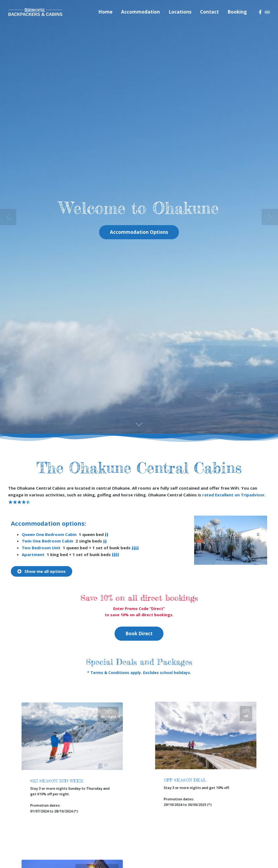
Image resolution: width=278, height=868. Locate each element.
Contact (209, 12)
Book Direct (139, 634)
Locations (180, 12)
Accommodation (140, 12)
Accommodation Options (139, 232)
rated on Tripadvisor (233, 495)
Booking (237, 12)
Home (105, 12)
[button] (42, 571)
